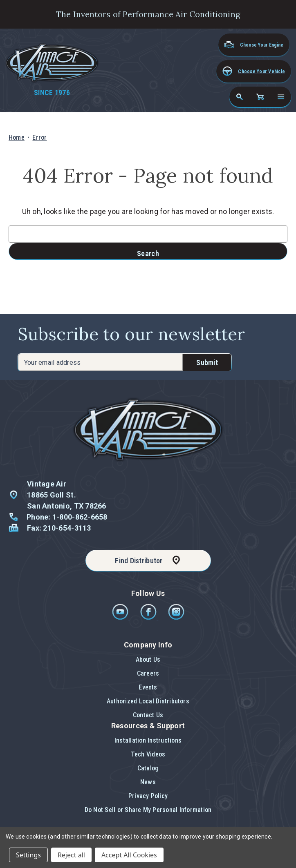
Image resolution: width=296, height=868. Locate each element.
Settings (28, 855)
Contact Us (148, 715)
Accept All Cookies (129, 855)
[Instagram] (176, 618)
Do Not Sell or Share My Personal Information (148, 810)
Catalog (148, 768)
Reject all (71, 855)
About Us (148, 659)
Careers (148, 673)
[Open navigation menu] (281, 97)
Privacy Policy (148, 796)
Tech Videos (148, 754)
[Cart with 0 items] (260, 97)
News (148, 782)
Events (148, 687)
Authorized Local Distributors (148, 701)
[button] (254, 71)
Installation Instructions (148, 740)
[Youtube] (121, 618)
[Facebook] (149, 618)
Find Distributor (139, 561)
